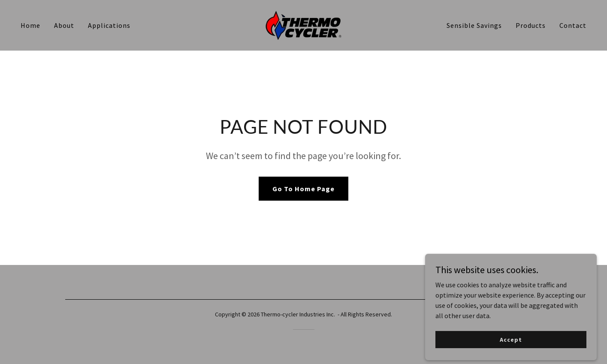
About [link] (64, 25)
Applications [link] (109, 25)
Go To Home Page (303, 189)
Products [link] (531, 25)
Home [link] (30, 25)
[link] (303, 24)
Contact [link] (573, 25)
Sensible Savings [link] (474, 25)
